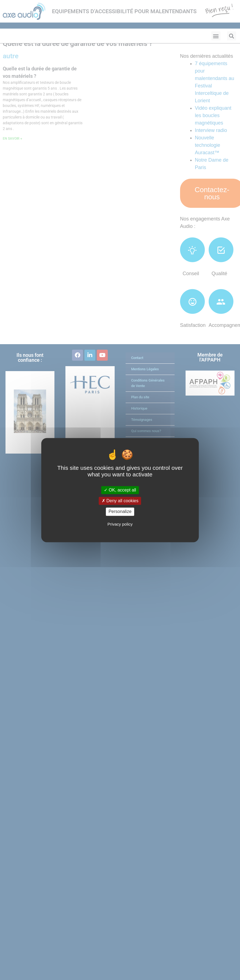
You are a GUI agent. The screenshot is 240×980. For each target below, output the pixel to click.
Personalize (120, 512)
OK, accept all (120, 490)
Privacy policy (120, 524)
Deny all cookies (120, 501)
